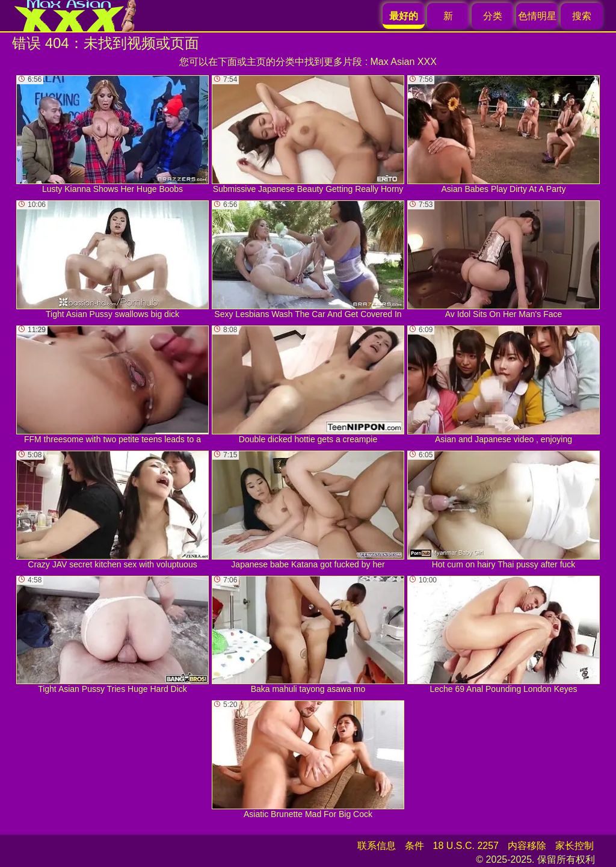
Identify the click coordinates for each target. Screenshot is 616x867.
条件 (414, 846)
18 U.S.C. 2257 (466, 846)
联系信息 (377, 846)
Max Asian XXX (404, 62)
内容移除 (527, 846)
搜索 (582, 16)
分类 (493, 16)
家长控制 (574, 846)
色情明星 (537, 16)
